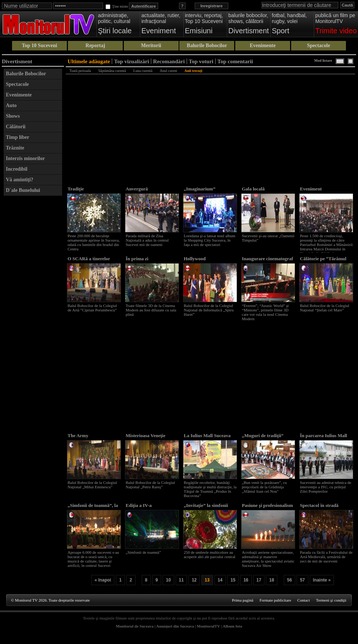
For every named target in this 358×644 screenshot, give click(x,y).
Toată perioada (80, 71)
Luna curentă (143, 71)
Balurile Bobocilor (207, 46)
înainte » (322, 580)
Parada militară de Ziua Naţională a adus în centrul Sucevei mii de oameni (147, 240)
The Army (78, 435)
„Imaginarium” (200, 189)
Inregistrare (212, 6)
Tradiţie (76, 189)
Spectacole (318, 46)
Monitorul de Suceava (135, 626)
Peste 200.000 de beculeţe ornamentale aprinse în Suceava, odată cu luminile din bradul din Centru (94, 242)
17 (259, 580)
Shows (13, 116)
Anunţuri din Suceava (175, 626)
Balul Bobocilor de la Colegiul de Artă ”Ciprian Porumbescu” (92, 308)
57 (302, 580)
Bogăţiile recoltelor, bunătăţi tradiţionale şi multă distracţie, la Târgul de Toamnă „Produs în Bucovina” (210, 489)
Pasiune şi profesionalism (267, 505)
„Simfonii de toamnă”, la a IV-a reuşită (93, 508)
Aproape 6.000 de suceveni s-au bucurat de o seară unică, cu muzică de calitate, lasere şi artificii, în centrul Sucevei (93, 559)
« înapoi (103, 580)
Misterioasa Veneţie (146, 435)
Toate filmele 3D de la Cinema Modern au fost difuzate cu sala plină (151, 310)
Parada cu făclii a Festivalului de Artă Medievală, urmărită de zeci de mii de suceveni (326, 557)
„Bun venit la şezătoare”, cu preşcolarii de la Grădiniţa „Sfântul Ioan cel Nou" (264, 487)
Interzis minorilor (25, 158)
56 (290, 580)
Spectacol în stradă (319, 505)
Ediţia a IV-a (139, 505)
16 (246, 580)
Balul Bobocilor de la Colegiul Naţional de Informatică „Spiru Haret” (209, 310)
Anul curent (168, 71)
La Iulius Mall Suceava (207, 435)
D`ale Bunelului (23, 190)
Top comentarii (235, 61)
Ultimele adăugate (89, 61)
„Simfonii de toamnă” (143, 552)
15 (233, 580)
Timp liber (18, 137)
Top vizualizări (132, 61)
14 (220, 580)
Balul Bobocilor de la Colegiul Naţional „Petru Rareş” (150, 485)
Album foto (233, 626)
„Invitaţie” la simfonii (206, 505)
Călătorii (16, 127)
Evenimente (263, 46)
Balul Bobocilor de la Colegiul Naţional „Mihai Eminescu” (92, 485)
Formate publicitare (275, 600)
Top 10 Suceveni (40, 46)
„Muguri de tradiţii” (263, 435)
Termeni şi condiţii (331, 600)
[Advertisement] (33, 309)
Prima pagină (243, 600)
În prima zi (137, 259)
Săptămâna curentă (112, 71)
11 (181, 580)
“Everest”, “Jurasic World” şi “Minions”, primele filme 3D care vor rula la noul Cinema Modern (265, 312)
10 (168, 580)
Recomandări (169, 61)
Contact (304, 600)
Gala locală (253, 189)
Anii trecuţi (193, 71)
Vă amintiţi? (20, 180)
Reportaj (95, 46)
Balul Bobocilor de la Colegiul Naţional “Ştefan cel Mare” (325, 308)
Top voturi (201, 61)
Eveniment (311, 189)
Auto (11, 105)
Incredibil (17, 169)
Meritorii (151, 46)
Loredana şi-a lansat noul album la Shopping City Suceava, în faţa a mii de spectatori (210, 240)
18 (272, 580)
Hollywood (195, 259)
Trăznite (15, 148)
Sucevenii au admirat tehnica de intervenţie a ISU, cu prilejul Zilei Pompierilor (326, 487)
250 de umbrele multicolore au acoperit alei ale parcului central (210, 554)
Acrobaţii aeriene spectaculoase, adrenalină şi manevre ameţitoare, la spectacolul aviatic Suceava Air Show (268, 559)
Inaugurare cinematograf (267, 259)
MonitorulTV (208, 626)
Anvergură (137, 189)
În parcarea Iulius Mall (323, 435)
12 (194, 580)
